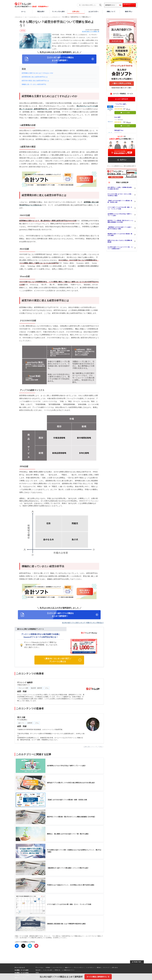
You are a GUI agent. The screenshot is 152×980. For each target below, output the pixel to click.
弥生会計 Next (119, 130)
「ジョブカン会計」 (121, 104)
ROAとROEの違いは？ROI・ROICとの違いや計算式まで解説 (120, 195)
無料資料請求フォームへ (129, 5)
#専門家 (23, 31)
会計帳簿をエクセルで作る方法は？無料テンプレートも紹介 (120, 215)
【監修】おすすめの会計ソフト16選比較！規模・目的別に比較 (120, 201)
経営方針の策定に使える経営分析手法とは (35, 81)
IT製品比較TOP (19, 17)
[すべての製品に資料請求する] (98, 977)
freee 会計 (118, 117)
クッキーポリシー (90, 967)
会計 (26, 17)
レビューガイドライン (58, 967)
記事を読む (76, 11)
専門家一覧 (57, 970)
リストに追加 (125, 113)
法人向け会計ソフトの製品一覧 (91, 31)
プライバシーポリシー (79, 967)
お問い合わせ (115, 967)
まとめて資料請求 (122, 99)
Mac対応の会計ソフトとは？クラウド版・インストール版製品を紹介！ (120, 248)
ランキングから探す (58, 11)
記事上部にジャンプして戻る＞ (94, 747)
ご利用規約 (48, 967)
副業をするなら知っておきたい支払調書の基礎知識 (120, 241)
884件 (129, 122)
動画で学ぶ (129, 11)
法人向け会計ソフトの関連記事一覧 (51, 17)
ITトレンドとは (39, 967)
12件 (129, 109)
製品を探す (41, 11)
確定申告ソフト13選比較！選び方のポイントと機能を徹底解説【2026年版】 (120, 221)
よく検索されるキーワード (68, 970)
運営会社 (99, 967)
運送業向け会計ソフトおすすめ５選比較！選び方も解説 (120, 235)
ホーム (23, 11)
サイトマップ (106, 967)
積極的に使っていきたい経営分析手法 (34, 84)
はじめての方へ (94, 11)
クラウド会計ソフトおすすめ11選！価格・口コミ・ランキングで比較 (120, 208)
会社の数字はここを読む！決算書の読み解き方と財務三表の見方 (120, 188)
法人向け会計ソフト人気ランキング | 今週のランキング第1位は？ (83, 623)
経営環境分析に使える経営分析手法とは (35, 77)
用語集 (37, 973)
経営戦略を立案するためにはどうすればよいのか (37, 73)
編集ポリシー (68, 967)
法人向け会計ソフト (34, 17)
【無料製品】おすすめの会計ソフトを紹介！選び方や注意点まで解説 (120, 228)
